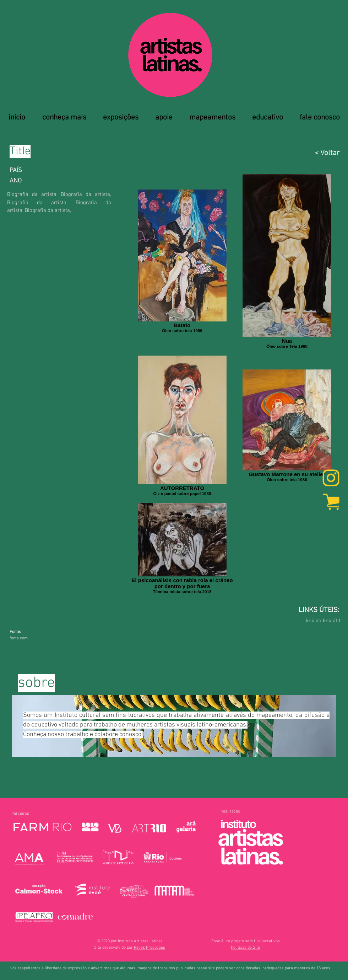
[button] (245, 948)
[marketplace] (331, 501)
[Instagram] (331, 479)
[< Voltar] (303, 153)
